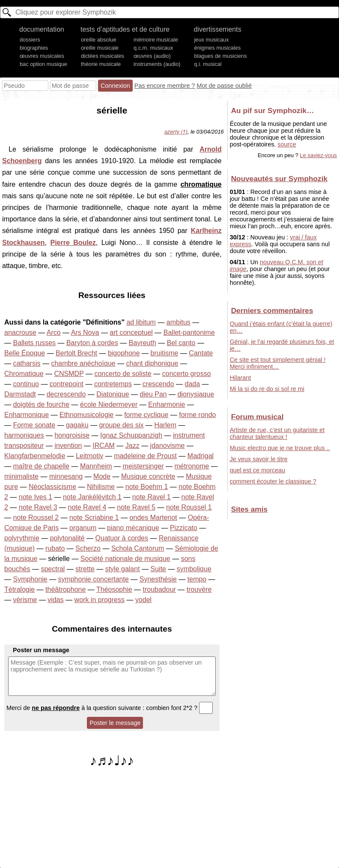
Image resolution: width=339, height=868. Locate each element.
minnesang (66, 476)
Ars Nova (85, 333)
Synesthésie (158, 579)
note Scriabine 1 (94, 518)
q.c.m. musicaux (153, 48)
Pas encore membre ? (165, 86)
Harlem (165, 425)
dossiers (30, 40)
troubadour (159, 589)
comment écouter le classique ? (273, 481)
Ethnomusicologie (86, 415)
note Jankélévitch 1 (92, 497)
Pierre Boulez (73, 243)
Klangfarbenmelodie (35, 456)
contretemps (113, 384)
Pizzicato (184, 528)
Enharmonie (167, 404)
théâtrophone (65, 589)
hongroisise (72, 435)
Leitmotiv (89, 456)
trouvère (199, 589)
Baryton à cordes (92, 343)
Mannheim (96, 466)
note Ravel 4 (87, 507)
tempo (197, 579)
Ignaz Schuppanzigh (131, 435)
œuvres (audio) (152, 56)
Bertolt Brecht (76, 353)
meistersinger (143, 466)
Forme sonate (34, 425)
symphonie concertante (93, 579)
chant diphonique (152, 363)
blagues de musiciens (221, 56)
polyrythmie (22, 538)
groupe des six (121, 425)
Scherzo (88, 548)
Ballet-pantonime (189, 333)
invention (68, 446)
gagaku (77, 425)
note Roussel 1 (189, 507)
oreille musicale (100, 48)
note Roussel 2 (36, 518)
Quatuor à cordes (122, 538)
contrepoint (67, 384)
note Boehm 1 (147, 487)
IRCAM (104, 446)
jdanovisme (168, 446)
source (287, 144)
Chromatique (24, 374)
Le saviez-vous (318, 155)
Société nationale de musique (125, 559)
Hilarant (241, 378)
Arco (54, 333)
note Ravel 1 (152, 497)
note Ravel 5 (136, 507)
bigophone (124, 353)
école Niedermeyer (109, 404)
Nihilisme (101, 487)
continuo (26, 384)
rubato (55, 548)
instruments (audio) (157, 64)
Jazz (132, 446)
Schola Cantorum (138, 548)
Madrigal (201, 456)
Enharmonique (27, 415)
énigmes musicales (218, 48)
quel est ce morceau (258, 470)
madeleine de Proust (145, 456)
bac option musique (43, 64)
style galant (123, 569)
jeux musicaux (212, 40)
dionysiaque (196, 394)
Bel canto (181, 343)
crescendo (158, 384)
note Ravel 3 (38, 507)
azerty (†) (176, 132)
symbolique (194, 569)
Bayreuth (143, 343)
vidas (55, 600)
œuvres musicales (42, 56)
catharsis (27, 363)
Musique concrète (148, 476)
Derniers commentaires (272, 310)
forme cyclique (146, 415)
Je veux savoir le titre (259, 459)
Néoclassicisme (52, 487)
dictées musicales (103, 56)
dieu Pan (153, 394)
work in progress (100, 600)
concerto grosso (187, 374)
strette (85, 569)
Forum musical (257, 417)
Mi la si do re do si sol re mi (267, 389)
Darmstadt (20, 394)
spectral (53, 569)
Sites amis (249, 509)
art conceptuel (131, 333)
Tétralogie (19, 589)
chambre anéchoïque (83, 363)
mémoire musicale (156, 40)
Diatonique (113, 394)
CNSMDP (69, 374)
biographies (34, 48)
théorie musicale (101, 64)
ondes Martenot (153, 518)
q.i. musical (208, 64)
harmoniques (24, 435)
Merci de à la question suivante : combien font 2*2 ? (110, 708)
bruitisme (165, 353)
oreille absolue (99, 40)
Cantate (201, 353)
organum (83, 528)
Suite (158, 569)
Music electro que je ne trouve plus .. (280, 448)
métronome (192, 466)
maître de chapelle (41, 466)
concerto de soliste (123, 374)
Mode (102, 476)
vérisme (25, 600)
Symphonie (30, 579)
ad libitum (141, 322)
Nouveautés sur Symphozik (279, 179)
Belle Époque (25, 353)
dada (193, 384)
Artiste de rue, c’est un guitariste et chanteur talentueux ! (277, 433)
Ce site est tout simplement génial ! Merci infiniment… (278, 363)
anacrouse (20, 333)
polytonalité (67, 538)
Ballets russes (34, 343)
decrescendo (66, 394)
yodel (143, 600)
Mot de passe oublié (224, 86)
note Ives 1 (36, 497)
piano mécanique (133, 528)
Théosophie (114, 589)
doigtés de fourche (41, 404)
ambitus (178, 322)
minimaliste (21, 476)
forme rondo (197, 415)
